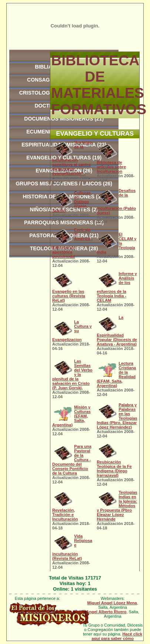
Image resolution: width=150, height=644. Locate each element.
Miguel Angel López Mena (112, 603)
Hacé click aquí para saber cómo (117, 636)
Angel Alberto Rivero (106, 612)
